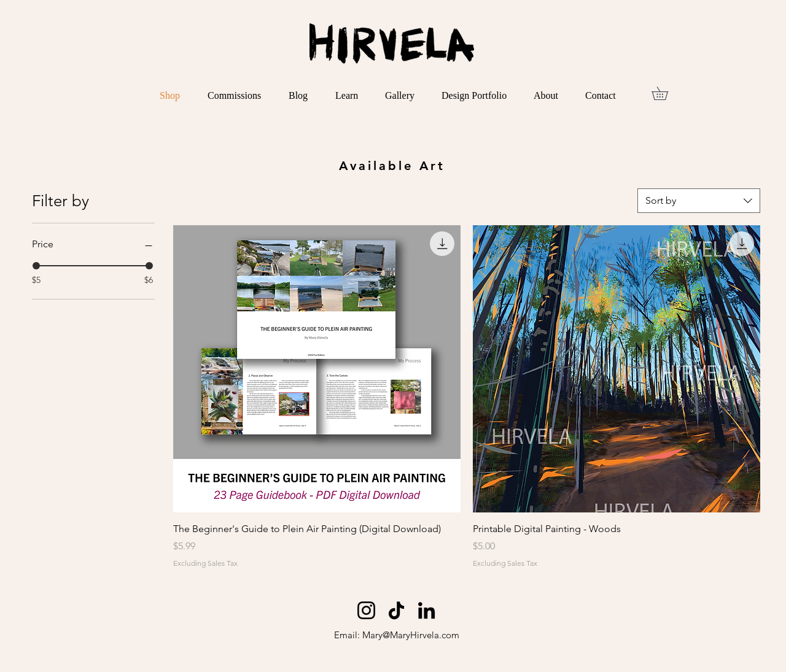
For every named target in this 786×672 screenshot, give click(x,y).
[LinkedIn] (426, 610)
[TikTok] (396, 610)
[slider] (36, 266)
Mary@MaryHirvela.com (411, 635)
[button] (666, 93)
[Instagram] (366, 610)
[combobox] (699, 201)
